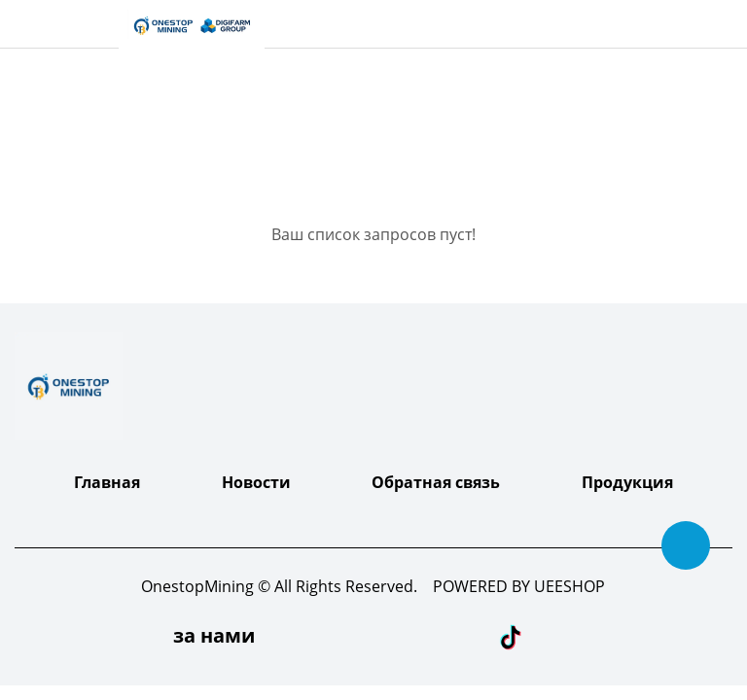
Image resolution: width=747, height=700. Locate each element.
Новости (256, 482)
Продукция (627, 482)
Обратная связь (436, 482)
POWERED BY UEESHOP (519, 586)
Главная (107, 482)
